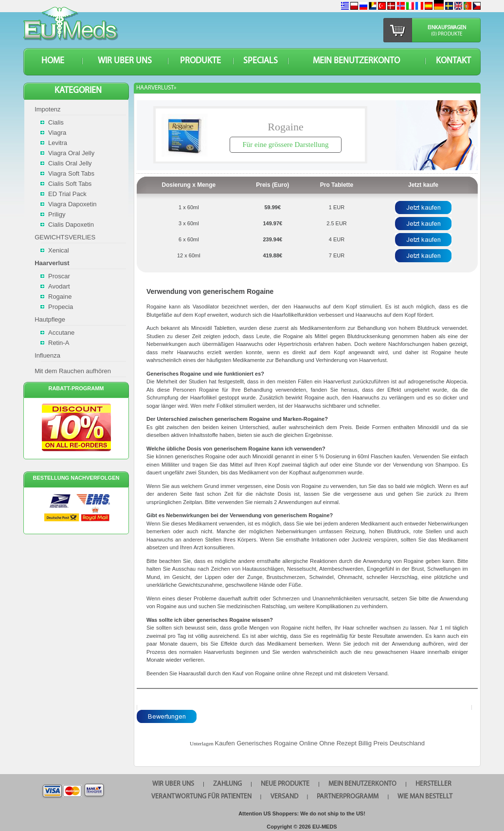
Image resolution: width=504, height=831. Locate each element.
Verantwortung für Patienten (201, 797)
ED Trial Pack (67, 194)
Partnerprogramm (348, 797)
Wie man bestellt (425, 797)
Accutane (61, 333)
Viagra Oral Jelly (71, 153)
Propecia (61, 307)
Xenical (59, 250)
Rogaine (60, 297)
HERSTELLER (433, 784)
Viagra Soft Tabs (71, 173)
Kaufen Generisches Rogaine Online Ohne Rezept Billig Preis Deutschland (320, 743)
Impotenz (47, 109)
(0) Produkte (447, 34)
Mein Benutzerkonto (356, 61)
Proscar (59, 276)
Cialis (56, 122)
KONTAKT (453, 61)
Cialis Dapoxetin (71, 225)
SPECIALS (261, 61)
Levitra (58, 143)
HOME (53, 61)
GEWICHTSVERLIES (65, 237)
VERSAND (284, 797)
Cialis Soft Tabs (70, 184)
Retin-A (59, 343)
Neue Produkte (285, 784)
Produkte (200, 61)
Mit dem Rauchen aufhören (73, 371)
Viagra (57, 133)
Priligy (57, 214)
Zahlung (227, 784)
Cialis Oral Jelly (70, 163)
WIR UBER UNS (125, 61)
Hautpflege (50, 319)
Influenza (47, 355)
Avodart (59, 286)
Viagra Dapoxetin (72, 204)
